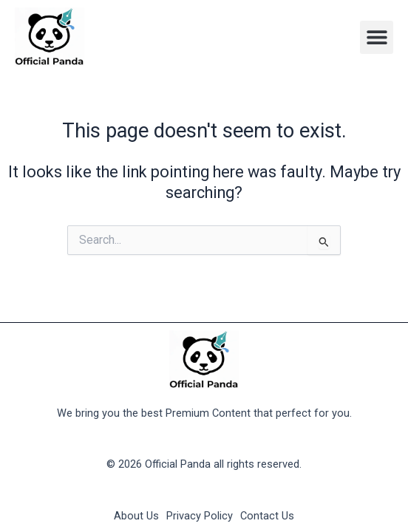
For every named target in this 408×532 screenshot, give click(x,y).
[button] (377, 37)
